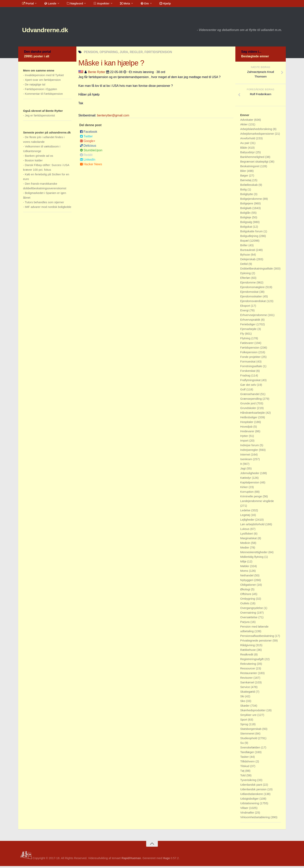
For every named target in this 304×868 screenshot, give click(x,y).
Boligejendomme (251, 201)
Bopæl (245, 242)
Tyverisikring (249, 782)
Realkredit (247, 656)
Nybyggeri (247, 582)
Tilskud (245, 768)
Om (136, 5)
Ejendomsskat (250, 294)
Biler (244, 173)
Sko (243, 703)
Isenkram (247, 461)
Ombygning (248, 601)
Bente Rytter (97, 74)
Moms (245, 573)
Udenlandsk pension (254, 791)
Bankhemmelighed (253, 159)
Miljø (244, 563)
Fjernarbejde (249, 331)
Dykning (246, 275)
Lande (48, 5)
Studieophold (249, 740)
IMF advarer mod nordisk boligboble (48, 209)
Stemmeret (248, 735)
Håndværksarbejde (253, 415)
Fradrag (246, 377)
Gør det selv (249, 387)
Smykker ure (249, 717)
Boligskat (247, 229)
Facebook (89, 134)
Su (242, 745)
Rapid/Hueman (131, 860)
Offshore (246, 596)
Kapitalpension (250, 484)
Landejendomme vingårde (257, 503)
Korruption (247, 494)
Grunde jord (248, 405)
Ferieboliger (248, 326)
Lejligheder (248, 521)
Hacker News (91, 166)
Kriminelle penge (251, 498)
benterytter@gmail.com (113, 117)
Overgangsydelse (252, 610)
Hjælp (155, 5)
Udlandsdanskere (252, 796)
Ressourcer (248, 670)
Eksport (246, 308)
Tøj (243, 773)
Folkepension (249, 354)
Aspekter (96, 5)
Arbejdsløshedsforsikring (256, 131)
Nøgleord (71, 5)
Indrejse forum (250, 447)
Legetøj (245, 517)
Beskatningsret (250, 168)
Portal (27, 5)
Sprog (244, 726)
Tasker (245, 759)
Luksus (245, 531)
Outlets (245, 605)
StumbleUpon (91, 152)
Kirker (244, 489)
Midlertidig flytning (252, 559)
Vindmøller (248, 814)
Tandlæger (247, 754)
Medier (245, 549)
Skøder (245, 707)
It (241, 466)
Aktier (244, 126)
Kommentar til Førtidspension (44, 96)
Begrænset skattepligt (255, 163)
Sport (244, 721)
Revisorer (247, 680)
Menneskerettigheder (254, 554)
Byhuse (245, 256)
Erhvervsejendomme (254, 317)
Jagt (243, 470)
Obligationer (248, 587)
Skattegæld (248, 694)
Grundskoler (249, 410)
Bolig (244, 191)
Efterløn (246, 280)
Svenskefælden (251, 749)
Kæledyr (246, 480)
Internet (246, 456)
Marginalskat (249, 540)
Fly (243, 335)
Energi (245, 312)
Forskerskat (248, 373)
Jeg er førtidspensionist (40, 117)
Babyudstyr (248, 154)
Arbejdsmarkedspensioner (257, 136)
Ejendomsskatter (251, 298)
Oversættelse (249, 619)
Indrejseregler (250, 452)
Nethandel (247, 577)
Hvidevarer (248, 433)
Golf (243, 391)
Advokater (247, 122)
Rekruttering (249, 666)
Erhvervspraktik (251, 322)
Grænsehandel (250, 396)
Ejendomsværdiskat (253, 303)
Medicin (246, 545)
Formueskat (248, 363)
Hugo (166, 860)
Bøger (245, 177)
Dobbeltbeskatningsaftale (257, 270)
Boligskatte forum (252, 233)
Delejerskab (248, 261)
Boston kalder (34, 162)
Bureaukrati (248, 252)
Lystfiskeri (247, 535)
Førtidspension (250, 349)
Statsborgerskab (251, 731)
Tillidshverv (248, 763)
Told (243, 777)
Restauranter (249, 675)
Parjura (245, 624)
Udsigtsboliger (250, 800)
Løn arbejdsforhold (253, 526)
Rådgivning (248, 647)
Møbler (245, 568)
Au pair (245, 145)
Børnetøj (246, 182)
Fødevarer (247, 345)
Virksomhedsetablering (255, 819)
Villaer (245, 810)
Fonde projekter (251, 359)
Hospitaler (247, 424)
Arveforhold (248, 140)
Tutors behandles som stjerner (44, 204)
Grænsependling (251, 401)
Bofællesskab (249, 187)
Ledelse (246, 512)
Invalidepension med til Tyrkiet (44, 77)
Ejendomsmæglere (253, 289)
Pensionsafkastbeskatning (257, 638)
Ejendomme (248, 284)
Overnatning (249, 614)
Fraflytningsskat (251, 382)
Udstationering (250, 805)
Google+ (88, 143)
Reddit (86, 157)
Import (245, 442)
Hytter (244, 438)
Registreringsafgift (252, 661)
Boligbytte (247, 196)
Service (245, 689)
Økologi (246, 591)
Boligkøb (246, 210)
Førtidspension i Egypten (41, 91)
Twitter (86, 138)
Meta (118, 5)
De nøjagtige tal (35, 86)
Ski (243, 698)
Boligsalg (247, 224)
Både (244, 149)
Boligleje (246, 219)
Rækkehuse (248, 652)
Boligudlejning (250, 238)
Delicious (88, 148)
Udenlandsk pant (252, 787)
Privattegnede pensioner (256, 642)
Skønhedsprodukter (253, 712)
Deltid (244, 266)
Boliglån (246, 215)
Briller (244, 247)
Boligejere (247, 205)
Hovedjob (247, 428)
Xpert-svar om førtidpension (43, 82)
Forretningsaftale (252, 368)
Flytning (246, 340)
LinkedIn (88, 161)
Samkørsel (248, 684)
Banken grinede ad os (39, 158)
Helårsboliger (249, 419)
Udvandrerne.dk (52, 31)
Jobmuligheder (250, 475)
